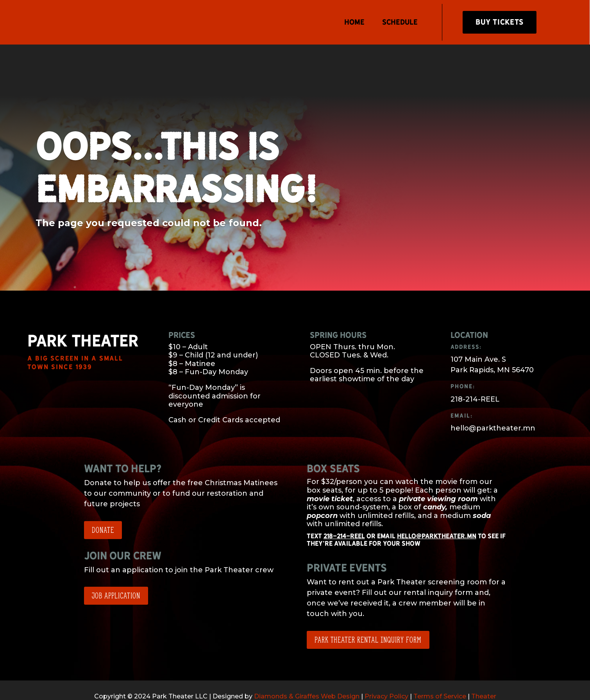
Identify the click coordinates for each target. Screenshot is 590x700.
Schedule (400, 22)
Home (354, 22)
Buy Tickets (500, 22)
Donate (103, 508)
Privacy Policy (386, 674)
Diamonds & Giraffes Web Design (307, 674)
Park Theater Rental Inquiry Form (368, 617)
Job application (116, 573)
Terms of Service (440, 674)
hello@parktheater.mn (437, 514)
